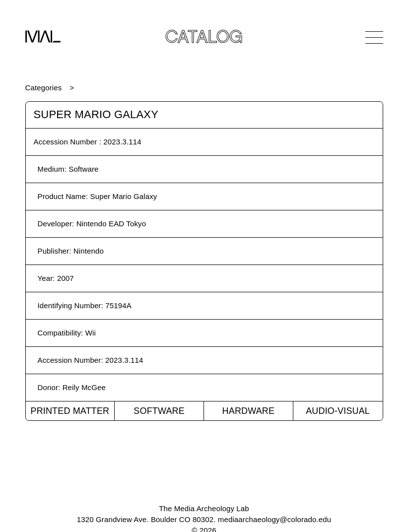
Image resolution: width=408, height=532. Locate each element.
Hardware (249, 411)
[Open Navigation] (374, 37)
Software (159, 411)
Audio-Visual (338, 411)
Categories (44, 88)
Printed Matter (70, 411)
